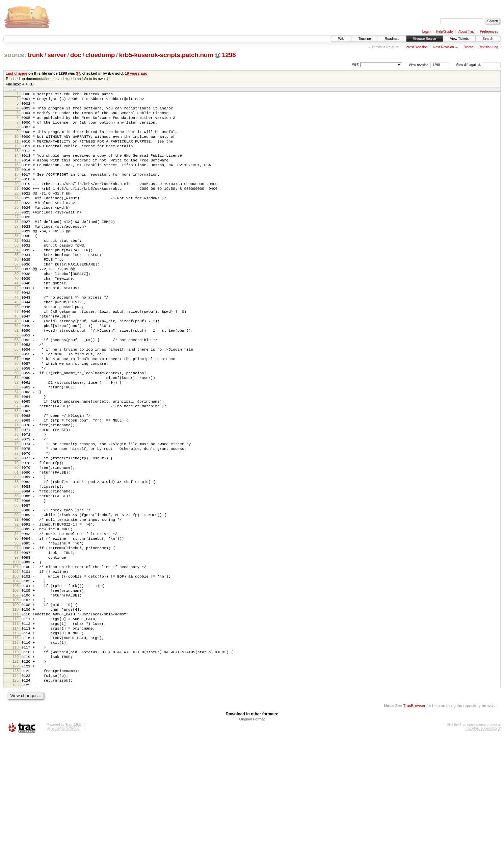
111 (16, 726)
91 (17, 611)
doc (76, 55)
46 (17, 352)
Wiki (341, 39)
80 (17, 548)
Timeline (364, 39)
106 (16, 697)
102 (16, 674)
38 (17, 306)
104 (16, 685)
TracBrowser (414, 833)
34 (17, 283)
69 (17, 484)
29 (17, 255)
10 (17, 146)
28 (17, 249)
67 (17, 473)
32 (17, 272)
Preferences (489, 32)
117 (16, 760)
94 (17, 628)
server (57, 55)
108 (16, 708)
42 (17, 329)
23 (17, 220)
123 (16, 794)
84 (17, 570)
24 (17, 226)
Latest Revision (416, 47)
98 (17, 651)
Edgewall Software (65, 856)
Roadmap (392, 39)
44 (17, 341)
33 (17, 278)
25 (17, 232)
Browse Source (425, 39)
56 (17, 410)
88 (17, 593)
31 (17, 266)
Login (426, 32)
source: (15, 55)
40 (17, 318)
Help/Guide (444, 32)
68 (17, 479)
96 (17, 639)
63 (17, 450)
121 (16, 783)
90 (17, 605)
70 (17, 490)
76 (17, 525)
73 (17, 507)
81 (17, 553)
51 (17, 381)
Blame (468, 47)
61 (17, 438)
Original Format (252, 847)
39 (17, 312)
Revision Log (488, 47)
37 (78, 73)
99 (17, 657)
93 (17, 622)
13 (17, 163)
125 (16, 806)
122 (16, 789)
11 (17, 151)
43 (17, 335)
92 (17, 616)
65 (17, 461)
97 (17, 645)
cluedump (100, 55)
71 (17, 496)
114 (16, 743)
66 (17, 467)
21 (17, 209)
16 (17, 180)
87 (17, 588)
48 (17, 364)
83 (17, 565)
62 (17, 444)
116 (16, 754)
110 (16, 720)
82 (17, 559)
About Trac (466, 32)
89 (17, 599)
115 (16, 748)
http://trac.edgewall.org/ (483, 856)
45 (17, 347)
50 (17, 375)
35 (17, 289)
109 (16, 714)
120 (16, 777)
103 (16, 680)
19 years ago (136, 73)
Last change (17, 73)
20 (17, 203)
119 (16, 771)
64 (17, 456)
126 (16, 812)
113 (16, 737)
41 (17, 324)
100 (16, 662)
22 (17, 214)
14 (17, 169)
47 (17, 358)
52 (17, 387)
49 (17, 370)
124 (16, 800)
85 (17, 576)
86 (17, 582)
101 (16, 668)
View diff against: (478, 65)
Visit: (355, 64)
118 (16, 766)
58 (17, 421)
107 (16, 703)
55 (17, 404)
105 (16, 691)
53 (17, 392)
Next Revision (444, 47)
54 (17, 398)
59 (17, 427)
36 (17, 295)
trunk (35, 55)
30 (17, 260)
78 (17, 536)
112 (16, 731)
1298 (229, 55)
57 (17, 415)
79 (17, 542)
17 (17, 186)
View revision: (419, 65)
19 (17, 197)
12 (17, 157)
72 (17, 502)
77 (17, 530)
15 (17, 174)
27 (17, 243)
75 (17, 519)
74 (17, 513)
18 (17, 192)
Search (488, 39)
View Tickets (459, 39)
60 (17, 433)
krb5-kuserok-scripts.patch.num (166, 55)
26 (17, 237)
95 (17, 634)
